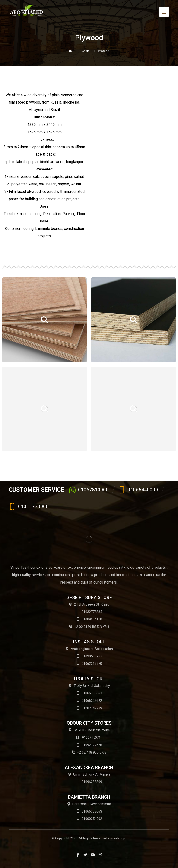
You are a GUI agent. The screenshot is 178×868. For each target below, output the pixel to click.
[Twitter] (85, 855)
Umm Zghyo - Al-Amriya (89, 774)
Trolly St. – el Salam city (89, 686)
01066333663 (89, 693)
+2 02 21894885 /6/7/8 (89, 627)
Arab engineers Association (89, 649)
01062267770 (89, 664)
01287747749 (89, 708)
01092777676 (89, 745)
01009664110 (89, 619)
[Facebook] (78, 855)
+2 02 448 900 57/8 (89, 752)
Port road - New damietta (89, 804)
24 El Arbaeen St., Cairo (89, 604)
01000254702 (89, 819)
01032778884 (89, 612)
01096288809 (89, 782)
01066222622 (89, 701)
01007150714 (89, 737)
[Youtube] (93, 855)
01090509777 (89, 656)
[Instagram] (100, 855)
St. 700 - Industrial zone (89, 730)
